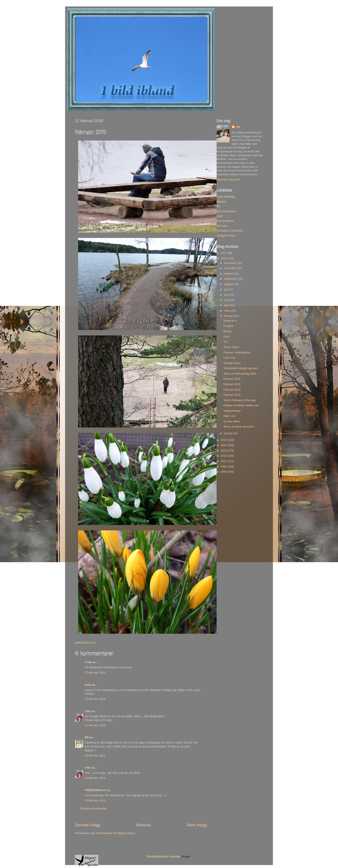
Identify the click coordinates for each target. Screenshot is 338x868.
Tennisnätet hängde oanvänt (240, 368)
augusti (229, 284)
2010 (224, 467)
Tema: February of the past (240, 400)
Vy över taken (232, 421)
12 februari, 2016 (95, 673)
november (231, 268)
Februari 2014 (232, 384)
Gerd (220, 216)
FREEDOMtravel (95, 790)
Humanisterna (225, 221)
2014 (224, 445)
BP (87, 737)
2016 (224, 258)
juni (227, 295)
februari (229, 316)
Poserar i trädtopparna (237, 353)
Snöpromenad (232, 411)
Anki (88, 711)
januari (229, 433)
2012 (224, 456)
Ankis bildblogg (226, 197)
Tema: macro (231, 347)
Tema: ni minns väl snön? (239, 427)
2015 (224, 440)
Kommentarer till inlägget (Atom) (116, 833)
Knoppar (229, 326)
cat (238, 127)
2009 (224, 472)
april (227, 305)
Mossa (227, 331)
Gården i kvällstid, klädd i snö (241, 405)
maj (227, 300)
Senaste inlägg (88, 825)
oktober (229, 274)
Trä (225, 342)
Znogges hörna (226, 236)
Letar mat (229, 358)
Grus (226, 337)
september (231, 279)
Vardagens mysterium (230, 231)
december (231, 263)
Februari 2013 (232, 390)
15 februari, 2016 (95, 801)
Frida (88, 662)
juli (226, 290)
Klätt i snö (229, 416)
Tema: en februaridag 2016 (240, 374)
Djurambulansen (227, 211)
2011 (224, 461)
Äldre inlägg (197, 825)
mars (228, 311)
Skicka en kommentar (94, 809)
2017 (224, 253)
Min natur (222, 226)
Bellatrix (221, 202)
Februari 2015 (232, 379)
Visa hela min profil (228, 180)
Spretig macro (232, 363)
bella (88, 685)
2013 (224, 451)
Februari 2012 (232, 395)
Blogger (186, 857)
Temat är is (230, 321)
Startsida (143, 825)
